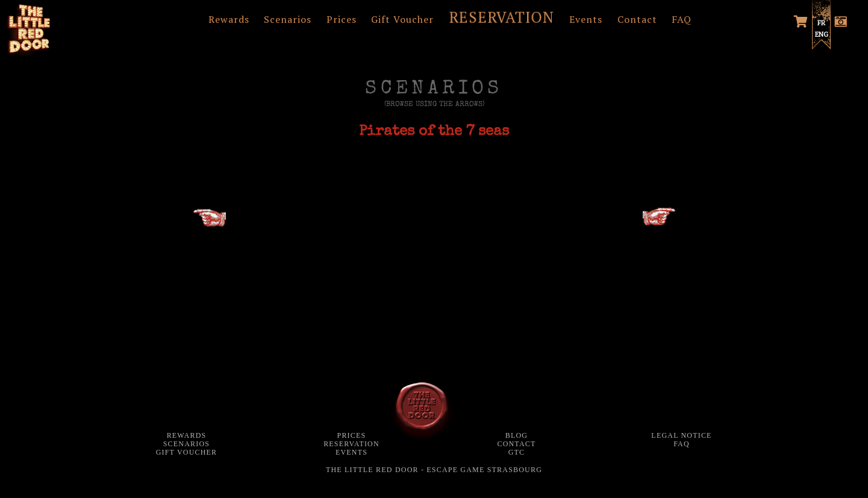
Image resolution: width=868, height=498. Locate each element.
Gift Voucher (402, 19)
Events (586, 19)
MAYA (210, 223)
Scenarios (288, 19)
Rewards (229, 19)
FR (821, 23)
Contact (637, 19)
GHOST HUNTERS (638, 222)
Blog (517, 435)
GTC (517, 452)
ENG (822, 34)
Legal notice (681, 435)
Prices (342, 19)
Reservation (351, 444)
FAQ (682, 19)
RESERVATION (502, 17)
